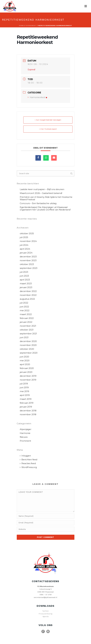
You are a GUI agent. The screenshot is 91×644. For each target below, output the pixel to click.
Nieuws (24, 437)
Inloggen (25, 456)
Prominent (25, 441)
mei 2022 (25, 311)
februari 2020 (27, 368)
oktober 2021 (27, 330)
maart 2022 (26, 314)
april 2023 (25, 280)
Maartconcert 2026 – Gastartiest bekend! (41, 193)
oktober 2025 (27, 234)
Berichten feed (28, 460)
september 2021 (28, 334)
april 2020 (25, 364)
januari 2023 (26, 287)
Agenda (46, 616)
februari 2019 (27, 403)
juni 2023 (24, 276)
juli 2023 (24, 272)
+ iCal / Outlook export (48, 129)
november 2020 (28, 345)
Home (21, 26)
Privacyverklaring (46, 614)
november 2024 (28, 241)
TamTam (46, 611)
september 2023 (29, 268)
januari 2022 (26, 322)
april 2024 (25, 249)
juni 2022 (24, 307)
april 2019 (25, 395)
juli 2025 (24, 237)
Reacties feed (28, 463)
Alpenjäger (26, 429)
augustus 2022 (27, 299)
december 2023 (28, 257)
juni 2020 (24, 357)
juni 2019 (24, 388)
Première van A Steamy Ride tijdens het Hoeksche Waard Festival (46, 198)
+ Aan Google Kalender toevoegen (48, 120)
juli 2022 (24, 303)
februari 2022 (27, 318)
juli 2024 (24, 245)
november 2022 (28, 295)
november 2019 (28, 380)
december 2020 (28, 341)
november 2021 (28, 326)
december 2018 (28, 411)
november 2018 (28, 414)
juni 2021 (24, 337)
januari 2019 (26, 407)
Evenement (31, 26)
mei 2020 (25, 361)
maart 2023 (26, 284)
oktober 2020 (27, 349)
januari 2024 (26, 253)
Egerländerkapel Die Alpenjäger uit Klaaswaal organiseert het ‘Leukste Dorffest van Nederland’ (45, 208)
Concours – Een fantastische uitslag (38, 203)
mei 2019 (24, 391)
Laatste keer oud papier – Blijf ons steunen (42, 189)
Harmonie (25, 433)
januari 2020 (26, 372)
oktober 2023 (27, 264)
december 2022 (28, 291)
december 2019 (28, 376)
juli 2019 (24, 384)
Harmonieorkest (37, 97)
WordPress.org (28, 467)
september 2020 (29, 353)
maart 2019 (26, 399)
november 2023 (28, 260)
